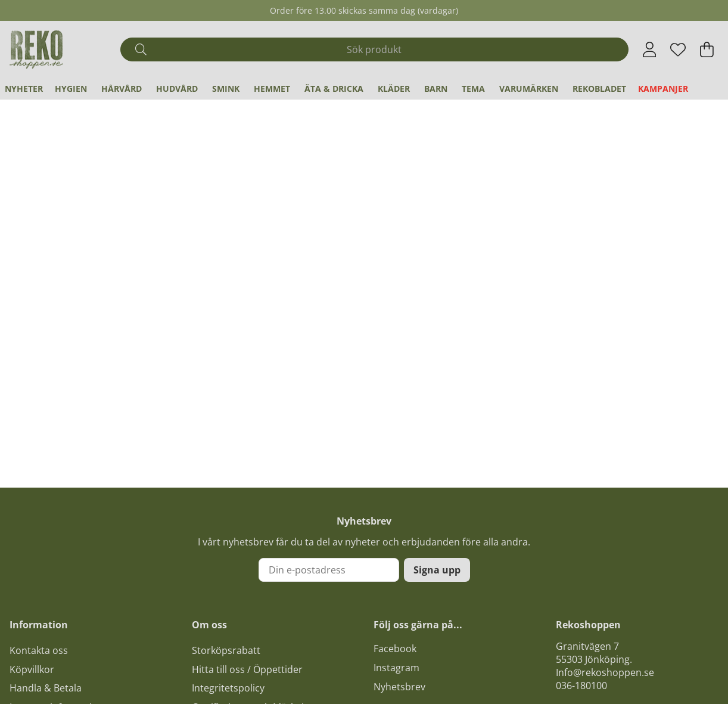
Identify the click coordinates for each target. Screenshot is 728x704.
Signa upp (437, 570)
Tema (473, 89)
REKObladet (599, 89)
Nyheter (24, 89)
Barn (436, 89)
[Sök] (374, 49)
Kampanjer (663, 89)
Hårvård (122, 89)
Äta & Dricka (334, 89)
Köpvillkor (32, 669)
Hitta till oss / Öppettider (247, 669)
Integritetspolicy (228, 688)
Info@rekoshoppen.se (605, 672)
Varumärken (529, 89)
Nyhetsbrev (399, 687)
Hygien (71, 89)
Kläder (394, 89)
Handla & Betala (46, 688)
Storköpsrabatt (226, 650)
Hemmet (272, 89)
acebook (397, 649)
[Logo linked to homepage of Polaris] (36, 49)
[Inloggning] (650, 49)
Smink (226, 89)
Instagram (396, 668)
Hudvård (177, 89)
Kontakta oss (39, 650)
